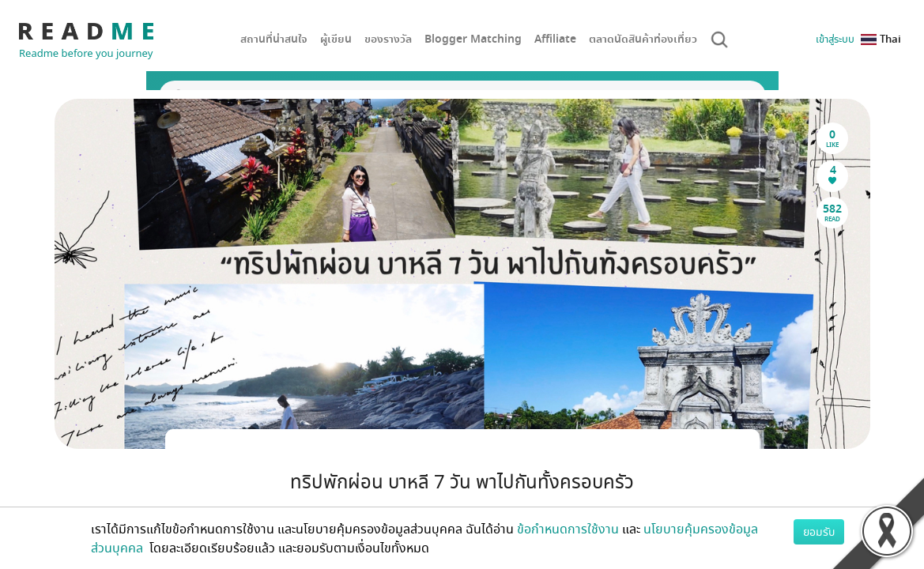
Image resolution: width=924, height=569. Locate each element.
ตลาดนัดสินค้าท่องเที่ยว (643, 39)
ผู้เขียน (336, 39)
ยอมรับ (819, 531)
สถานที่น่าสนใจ (274, 39)
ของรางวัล (388, 39)
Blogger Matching (473, 39)
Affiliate (555, 39)
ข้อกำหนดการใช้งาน (568, 529)
